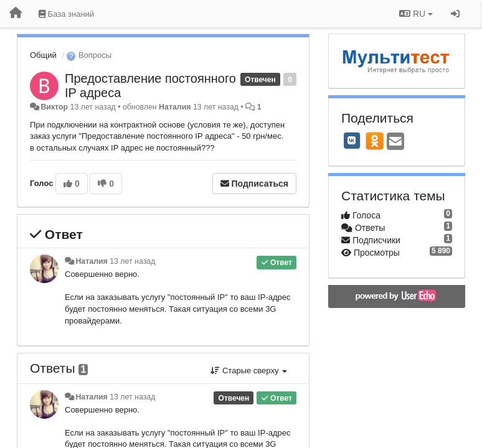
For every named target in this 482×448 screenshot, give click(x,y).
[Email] (395, 142)
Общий (43, 55)
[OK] (375, 141)
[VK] (352, 141)
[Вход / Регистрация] (455, 14)
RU (416, 14)
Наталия (175, 107)
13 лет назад (132, 261)
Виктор (54, 107)
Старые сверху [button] (249, 371)
